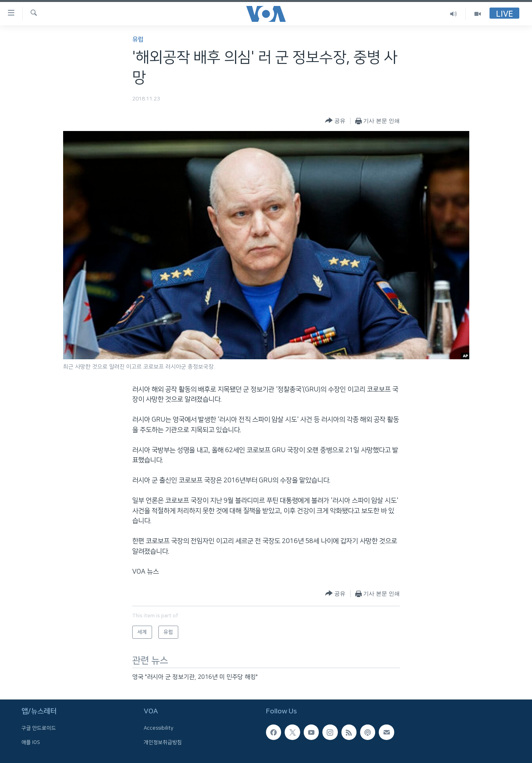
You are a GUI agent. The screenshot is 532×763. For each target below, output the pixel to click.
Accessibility (159, 728)
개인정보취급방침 (163, 742)
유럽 (138, 39)
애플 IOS (31, 742)
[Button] (335, 121)
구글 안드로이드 (39, 728)
